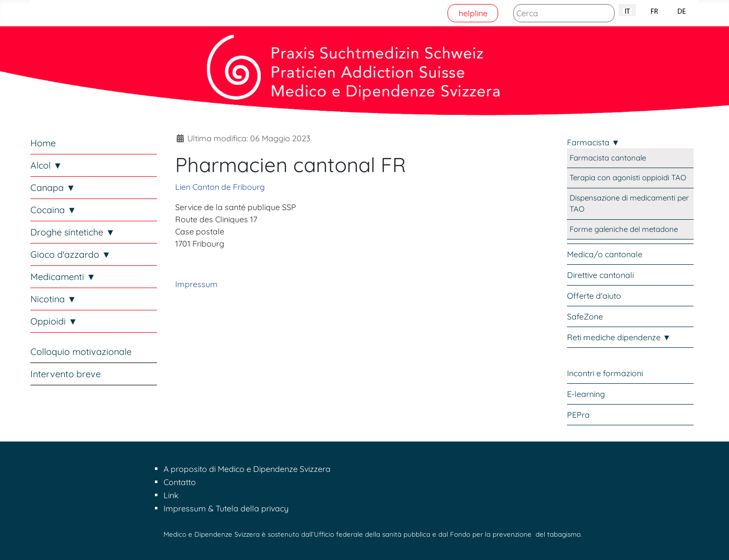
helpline (473, 13)
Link (171, 495)
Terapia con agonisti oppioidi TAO (628, 177)
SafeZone (585, 316)
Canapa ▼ (53, 188)
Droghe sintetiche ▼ (73, 232)
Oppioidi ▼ (54, 321)
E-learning (586, 394)
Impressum (196, 284)
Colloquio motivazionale (81, 352)
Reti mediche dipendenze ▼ (619, 337)
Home (43, 143)
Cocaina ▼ (53, 210)
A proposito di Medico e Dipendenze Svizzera (247, 469)
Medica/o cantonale (605, 254)
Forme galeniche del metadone (624, 229)
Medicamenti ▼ (63, 277)
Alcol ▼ (46, 165)
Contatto (180, 482)
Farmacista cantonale (608, 158)
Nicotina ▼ (53, 299)
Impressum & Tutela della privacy (226, 508)
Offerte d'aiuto (594, 296)
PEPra (578, 415)
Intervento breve (66, 374)
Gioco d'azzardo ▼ (71, 254)
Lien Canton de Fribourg (220, 187)
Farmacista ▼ (593, 142)
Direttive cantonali (600, 275)
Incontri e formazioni (605, 373)
